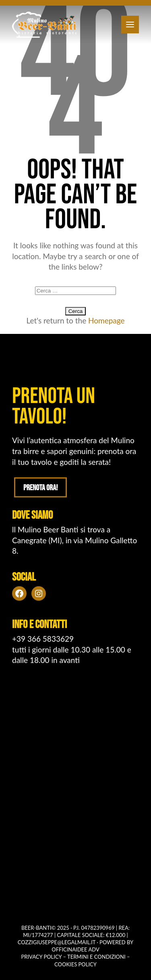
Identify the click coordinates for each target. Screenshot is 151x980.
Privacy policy (42, 957)
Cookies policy (75, 964)
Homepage (107, 320)
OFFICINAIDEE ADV (75, 949)
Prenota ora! (40, 488)
